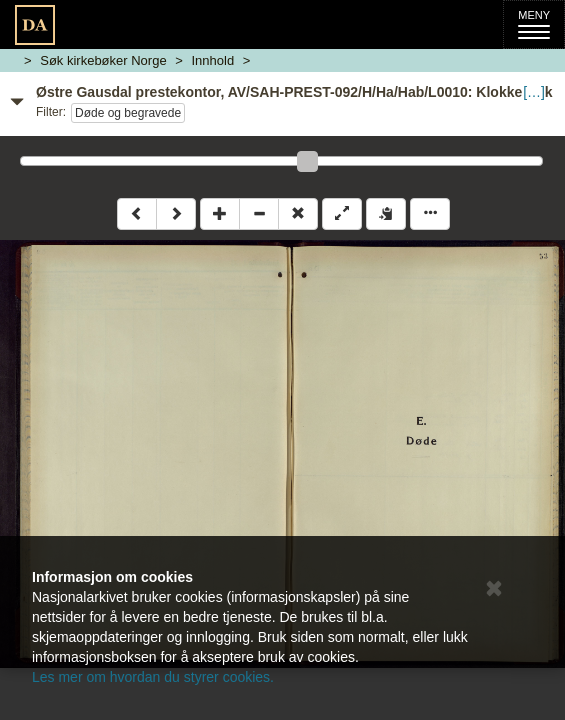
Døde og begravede (128, 113)
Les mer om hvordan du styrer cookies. (153, 677)
